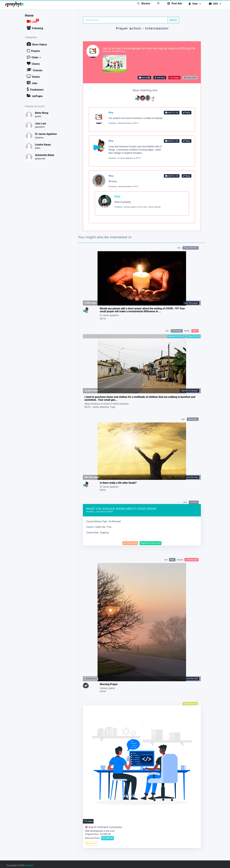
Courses (35, 70)
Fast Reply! (174, 78)
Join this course (130, 543)
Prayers (33, 51)
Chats (33, 57)
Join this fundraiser (190, 391)
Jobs (32, 83)
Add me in (91, 679)
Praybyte (29, 865)
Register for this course (150, 543)
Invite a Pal (190, 78)
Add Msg (160, 78)
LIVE (33, 21)
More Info (91, 843)
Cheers (33, 63)
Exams (33, 76)
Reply (187, 113)
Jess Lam (40, 124)
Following (35, 28)
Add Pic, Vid (172, 113)
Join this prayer (191, 303)
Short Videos (37, 44)
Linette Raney (43, 145)
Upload (144, 78)
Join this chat (192, 477)
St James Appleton (46, 134)
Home (29, 16)
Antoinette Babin (45, 155)
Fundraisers (35, 89)
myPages (35, 96)
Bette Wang (42, 113)
